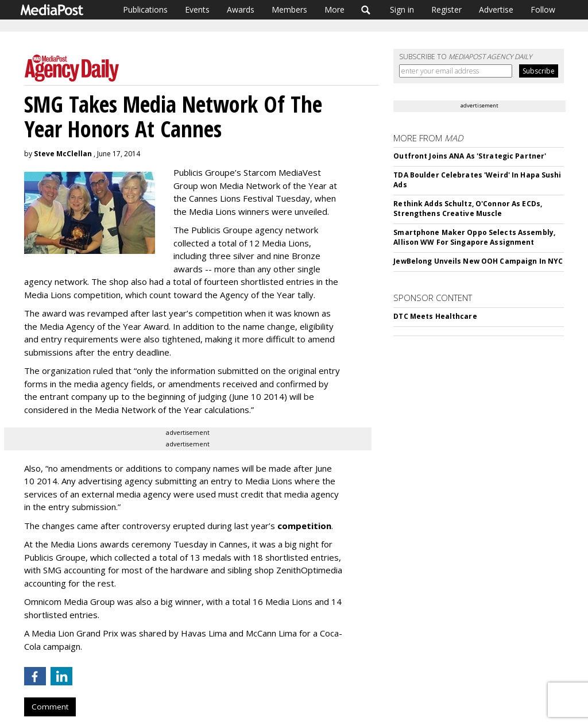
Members (289, 9)
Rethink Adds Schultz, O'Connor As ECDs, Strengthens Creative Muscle (468, 209)
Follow (543, 9)
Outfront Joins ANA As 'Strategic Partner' (470, 156)
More (334, 9)
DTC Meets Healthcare (435, 316)
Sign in (402, 9)
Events (197, 9)
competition (304, 526)
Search (366, 10)
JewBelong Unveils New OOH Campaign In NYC (478, 261)
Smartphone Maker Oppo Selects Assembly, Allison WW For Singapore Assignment (474, 237)
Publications (145, 9)
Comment (50, 707)
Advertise (496, 9)
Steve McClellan (63, 154)
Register (446, 9)
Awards (241, 9)
